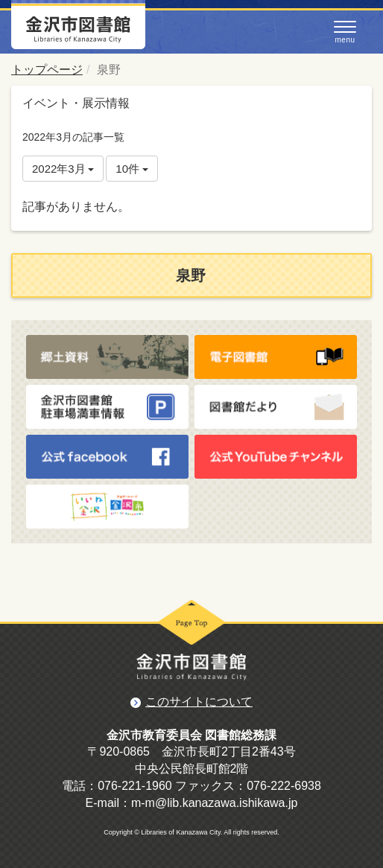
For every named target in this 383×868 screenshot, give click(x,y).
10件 (132, 169)
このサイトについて (199, 702)
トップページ (47, 70)
